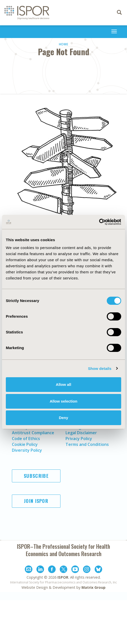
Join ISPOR (36, 501)
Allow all (64, 384)
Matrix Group (93, 587)
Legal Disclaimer (81, 433)
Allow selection (63, 401)
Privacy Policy (79, 439)
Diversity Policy (27, 450)
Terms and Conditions (87, 444)
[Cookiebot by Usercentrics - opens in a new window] (99, 222)
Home (64, 44)
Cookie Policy (25, 444)
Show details (100, 368)
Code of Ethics (26, 439)
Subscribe (36, 476)
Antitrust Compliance (33, 433)
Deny (64, 418)
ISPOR (63, 577)
